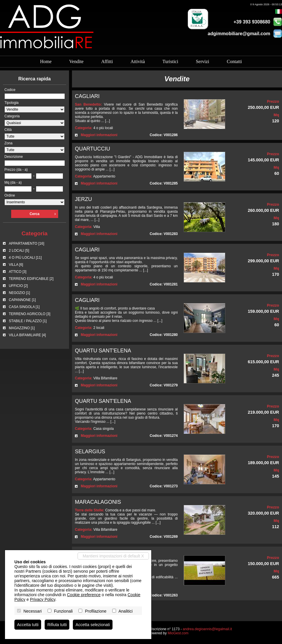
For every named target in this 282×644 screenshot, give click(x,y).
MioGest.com (178, 633)
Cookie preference (84, 595)
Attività (138, 61)
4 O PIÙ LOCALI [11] (25, 258)
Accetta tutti (28, 625)
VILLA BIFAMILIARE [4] (27, 335)
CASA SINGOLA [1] (24, 307)
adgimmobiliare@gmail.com (239, 34)
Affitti (107, 61)
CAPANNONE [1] (22, 300)
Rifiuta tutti (57, 625)
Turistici (170, 61)
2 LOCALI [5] (19, 251)
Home (46, 61)
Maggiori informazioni (99, 135)
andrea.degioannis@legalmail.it (207, 629)
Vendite (77, 61)
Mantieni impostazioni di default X (113, 556)
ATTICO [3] (18, 272)
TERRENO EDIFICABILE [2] (31, 279)
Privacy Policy (43, 599)
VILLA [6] (16, 265)
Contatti (234, 61)
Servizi (203, 61)
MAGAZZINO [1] (22, 328)
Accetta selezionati (93, 625)
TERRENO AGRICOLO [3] (30, 314)
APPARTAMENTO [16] (26, 244)
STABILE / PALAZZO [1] (28, 321)
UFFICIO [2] (18, 286)
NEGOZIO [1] (19, 293)
